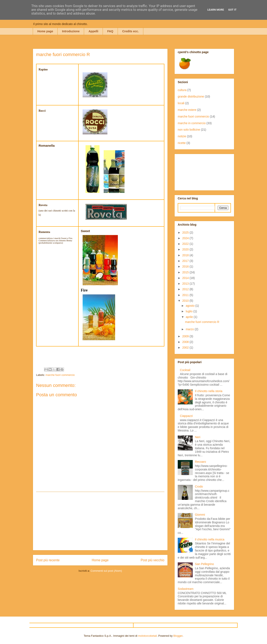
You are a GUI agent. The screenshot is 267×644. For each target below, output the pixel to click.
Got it (232, 10)
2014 (186, 278)
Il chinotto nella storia (209, 391)
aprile (190, 317)
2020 (186, 249)
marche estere (187, 110)
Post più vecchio (152, 560)
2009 (186, 336)
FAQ (110, 31)
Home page (45, 31)
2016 (186, 266)
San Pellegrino (205, 564)
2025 (186, 233)
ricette (182, 143)
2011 (186, 295)
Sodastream (186, 589)
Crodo (199, 486)
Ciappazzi (186, 416)
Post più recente (48, 560)
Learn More (216, 10)
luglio (190, 311)
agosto (190, 306)
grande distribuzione (191, 96)
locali (181, 103)
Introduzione (71, 31)
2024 (186, 238)
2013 (186, 284)
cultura (182, 90)
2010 (186, 301)
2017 (186, 261)
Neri (198, 437)
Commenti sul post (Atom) (106, 571)
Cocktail (185, 370)
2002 (186, 348)
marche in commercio (192, 123)
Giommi (200, 515)
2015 (186, 272)
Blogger (178, 636)
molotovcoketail (147, 636)
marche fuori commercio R (202, 322)
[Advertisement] (100, 521)
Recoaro (201, 462)
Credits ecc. (130, 31)
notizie (182, 136)
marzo (190, 329)
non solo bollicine (189, 130)
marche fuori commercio (60, 375)
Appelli (93, 31)
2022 (186, 244)
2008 (186, 342)
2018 (186, 255)
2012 (186, 289)
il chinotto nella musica (210, 539)
